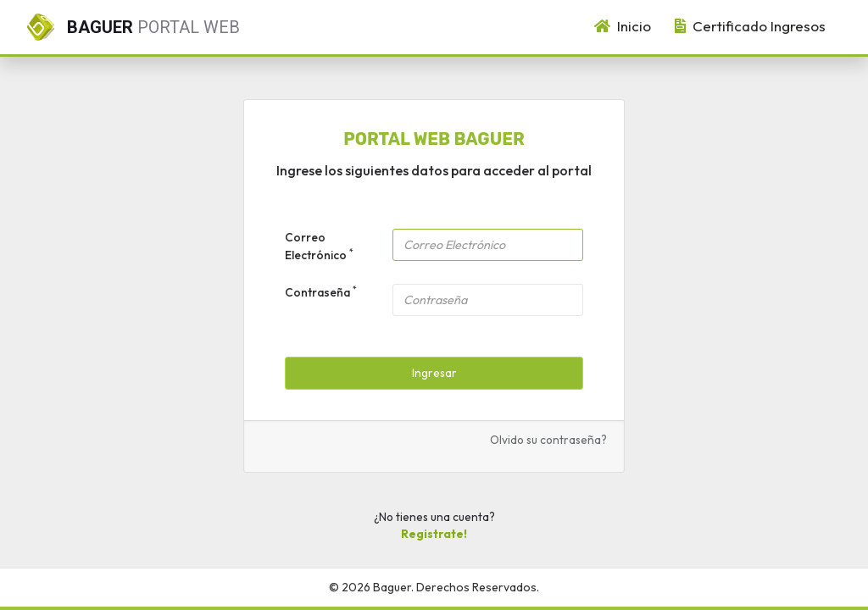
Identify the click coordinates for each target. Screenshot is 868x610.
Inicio (623, 26)
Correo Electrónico (319, 246)
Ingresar (434, 373)
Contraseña (321, 292)
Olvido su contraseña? (548, 440)
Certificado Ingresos (750, 26)
